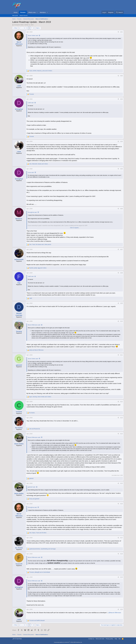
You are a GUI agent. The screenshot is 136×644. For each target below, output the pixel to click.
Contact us (91, 639)
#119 (121, 577)
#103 (121, 99)
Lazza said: (31, 172)
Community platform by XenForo (68, 642)
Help (116, 639)
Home (16, 12)
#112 (121, 402)
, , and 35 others (38, 533)
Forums (23, 12)
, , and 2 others (38, 268)
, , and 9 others (38, 164)
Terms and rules (100, 639)
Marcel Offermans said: (34, 325)
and (36, 350)
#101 (121, 32)
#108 (121, 273)
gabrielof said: (32, 487)
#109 (121, 303)
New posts (15, 16)
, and (42, 549)
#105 (121, 169)
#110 (121, 321)
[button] (37, 12)
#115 (121, 483)
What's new (32, 12)
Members (43, 12)
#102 (121, 76)
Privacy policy (109, 639)
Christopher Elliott (19, 25)
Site (119, 639)
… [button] (22, 28)
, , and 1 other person (40, 245)
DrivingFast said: (32, 212)
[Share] (118, 32)
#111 (121, 355)
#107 (121, 249)
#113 (121, 418)
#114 (121, 434)
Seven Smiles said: (33, 36)
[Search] (119, 12)
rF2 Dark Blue (17, 639)
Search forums (24, 16)
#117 (121, 538)
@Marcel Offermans (115, 613)
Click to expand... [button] (75, 228)
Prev (16, 28)
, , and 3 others (40, 397)
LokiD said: (31, 103)
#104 (121, 141)
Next (37, 28)
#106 (121, 209)
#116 (121, 504)
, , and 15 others (41, 71)
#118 (121, 554)
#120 (121, 609)
